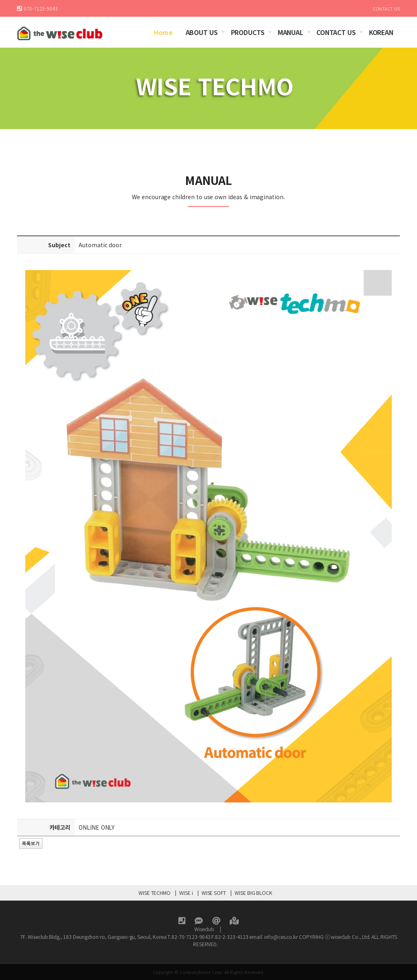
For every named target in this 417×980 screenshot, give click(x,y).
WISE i (186, 893)
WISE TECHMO (155, 893)
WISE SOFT (214, 893)
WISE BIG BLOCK (253, 893)
